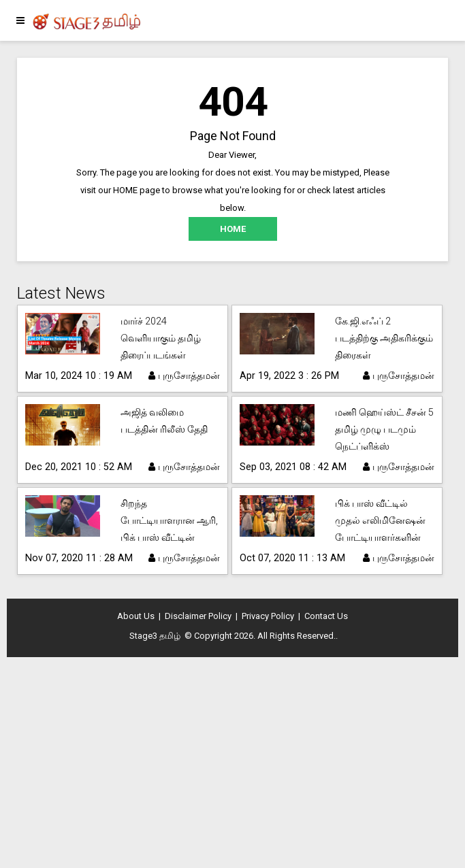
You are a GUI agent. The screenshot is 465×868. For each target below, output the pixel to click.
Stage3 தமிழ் (155, 636)
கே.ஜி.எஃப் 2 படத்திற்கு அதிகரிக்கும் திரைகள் (384, 338)
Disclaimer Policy (198, 616)
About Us (136, 616)
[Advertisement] (233, 766)
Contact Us (326, 616)
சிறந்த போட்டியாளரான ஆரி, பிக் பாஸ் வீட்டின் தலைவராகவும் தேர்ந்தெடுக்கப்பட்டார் (169, 537)
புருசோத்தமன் (184, 375)
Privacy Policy (268, 616)
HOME (233, 229)
